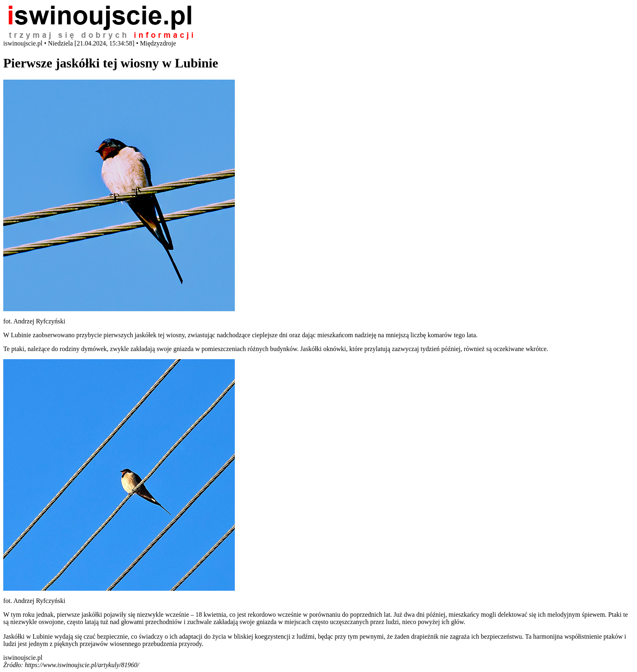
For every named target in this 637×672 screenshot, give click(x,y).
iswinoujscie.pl (23, 658)
